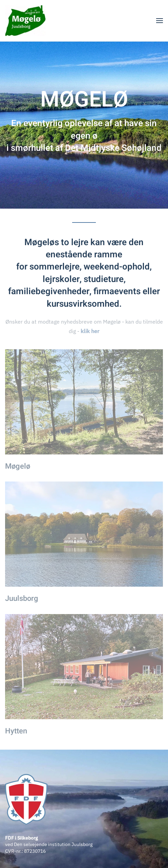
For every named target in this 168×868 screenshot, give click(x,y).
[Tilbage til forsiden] (25, 21)
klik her (90, 331)
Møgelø (18, 466)
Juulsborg (22, 599)
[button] (160, 21)
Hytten (16, 731)
